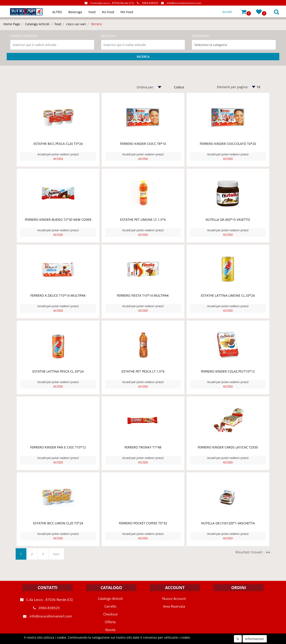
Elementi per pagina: (233, 87)
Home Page (12, 24)
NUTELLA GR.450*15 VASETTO (228, 220)
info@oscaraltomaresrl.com (184, 3)
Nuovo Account (174, 598)
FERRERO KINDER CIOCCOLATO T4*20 (228, 144)
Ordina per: (145, 87)
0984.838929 (150, 3)
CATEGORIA (200, 36)
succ (56, 554)
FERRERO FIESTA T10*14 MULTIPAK (143, 295)
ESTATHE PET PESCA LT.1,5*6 (143, 371)
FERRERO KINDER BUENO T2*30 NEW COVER (58, 220)
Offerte (110, 622)
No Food (108, 12)
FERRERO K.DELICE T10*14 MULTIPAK (58, 295)
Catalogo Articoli (37, 24)
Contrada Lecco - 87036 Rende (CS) (112, 3)
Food (92, 12)
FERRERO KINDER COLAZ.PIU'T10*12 (228, 371)
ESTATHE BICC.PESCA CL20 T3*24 (58, 144)
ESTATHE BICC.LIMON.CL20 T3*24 (58, 523)
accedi (227, 12)
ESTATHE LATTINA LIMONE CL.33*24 (228, 295)
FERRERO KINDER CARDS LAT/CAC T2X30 (228, 447)
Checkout (110, 614)
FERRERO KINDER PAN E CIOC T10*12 (58, 447)
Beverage (75, 12)
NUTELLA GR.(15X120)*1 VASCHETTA (228, 523)
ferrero (96, 24)
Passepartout (153, 641)
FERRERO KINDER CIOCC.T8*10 (143, 144)
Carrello (110, 606)
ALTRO (57, 12)
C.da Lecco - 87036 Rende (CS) (49, 600)
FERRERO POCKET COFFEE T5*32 (143, 523)
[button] (244, 12)
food (58, 24)
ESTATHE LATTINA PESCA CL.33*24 (58, 371)
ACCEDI (58, 159)
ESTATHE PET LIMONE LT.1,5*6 (143, 220)
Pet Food (127, 12)
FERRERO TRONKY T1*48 (143, 447)
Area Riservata (174, 606)
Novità (110, 630)
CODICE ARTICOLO (24, 36)
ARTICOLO (109, 36)
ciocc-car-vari (76, 24)
